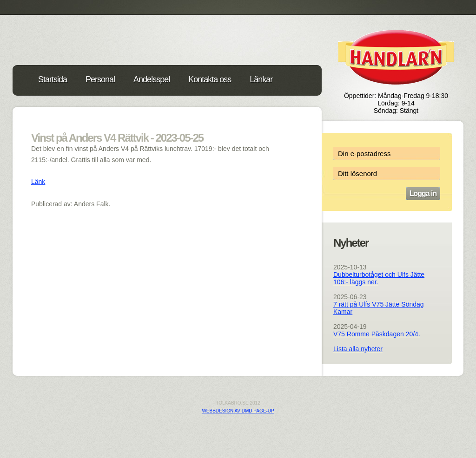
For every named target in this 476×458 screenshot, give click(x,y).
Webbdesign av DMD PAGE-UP (238, 411)
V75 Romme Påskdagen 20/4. (377, 334)
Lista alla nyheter (358, 349)
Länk (38, 182)
